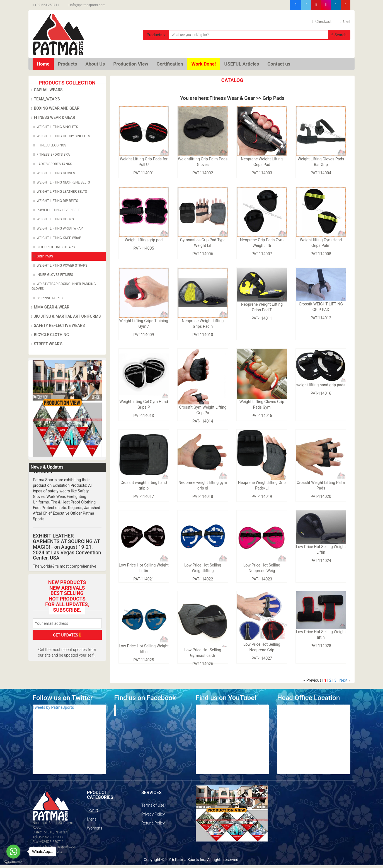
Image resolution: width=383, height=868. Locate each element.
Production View (131, 64)
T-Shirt (92, 810)
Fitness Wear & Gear (52, 118)
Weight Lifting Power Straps (59, 266)
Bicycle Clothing (49, 335)
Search (339, 35)
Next (344, 680)
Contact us (279, 64)
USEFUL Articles (242, 64)
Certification (170, 64)
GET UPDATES (67, 635)
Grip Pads (42, 256)
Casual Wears (46, 90)
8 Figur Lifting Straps (53, 247)
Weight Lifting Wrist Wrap (57, 228)
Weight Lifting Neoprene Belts (61, 182)
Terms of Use (153, 805)
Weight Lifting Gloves (53, 173)
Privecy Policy (153, 814)
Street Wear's (46, 344)
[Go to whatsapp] (13, 852)
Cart (345, 21)
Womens (95, 828)
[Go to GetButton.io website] (13, 862)
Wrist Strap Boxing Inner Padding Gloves (64, 286)
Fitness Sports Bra (51, 155)
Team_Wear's (44, 99)
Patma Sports (133, 710)
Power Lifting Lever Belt (56, 210)
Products (156, 35)
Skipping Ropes (47, 298)
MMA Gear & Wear (49, 307)
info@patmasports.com (87, 5)
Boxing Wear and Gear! (54, 108)
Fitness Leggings (49, 145)
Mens (92, 819)
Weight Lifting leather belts (59, 192)
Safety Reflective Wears (57, 326)
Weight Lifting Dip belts (55, 201)
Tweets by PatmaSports (53, 707)
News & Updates (47, 467)
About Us (95, 64)
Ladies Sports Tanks (52, 164)
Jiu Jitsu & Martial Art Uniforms (65, 317)
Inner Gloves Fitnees (52, 275)
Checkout (322, 21)
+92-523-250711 (46, 5)
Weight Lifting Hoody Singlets (61, 136)
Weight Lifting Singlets (55, 127)
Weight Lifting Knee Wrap (56, 238)
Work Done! (204, 64)
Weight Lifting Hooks (53, 219)
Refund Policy (153, 823)
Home (43, 64)
